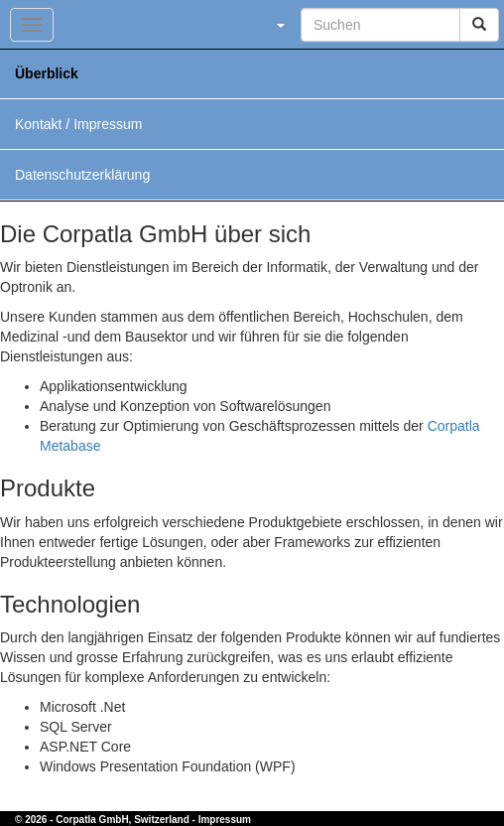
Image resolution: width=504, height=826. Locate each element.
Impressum (225, 820)
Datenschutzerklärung (82, 175)
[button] (280, 25)
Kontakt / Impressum (78, 124)
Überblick (47, 73)
